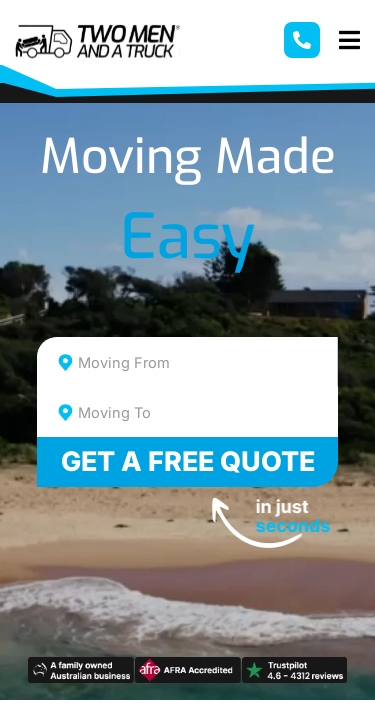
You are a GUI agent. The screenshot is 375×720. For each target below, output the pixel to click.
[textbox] (205, 363)
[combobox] (188, 362)
